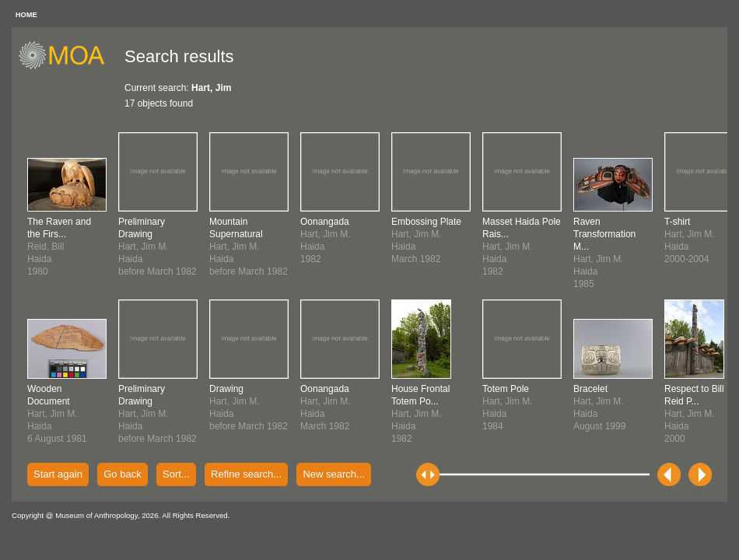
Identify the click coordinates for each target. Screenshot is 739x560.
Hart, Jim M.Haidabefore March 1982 (158, 247)
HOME (26, 15)
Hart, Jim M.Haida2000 (694, 414)
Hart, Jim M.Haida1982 (420, 414)
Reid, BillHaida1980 (59, 247)
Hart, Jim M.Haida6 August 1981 (57, 414)
